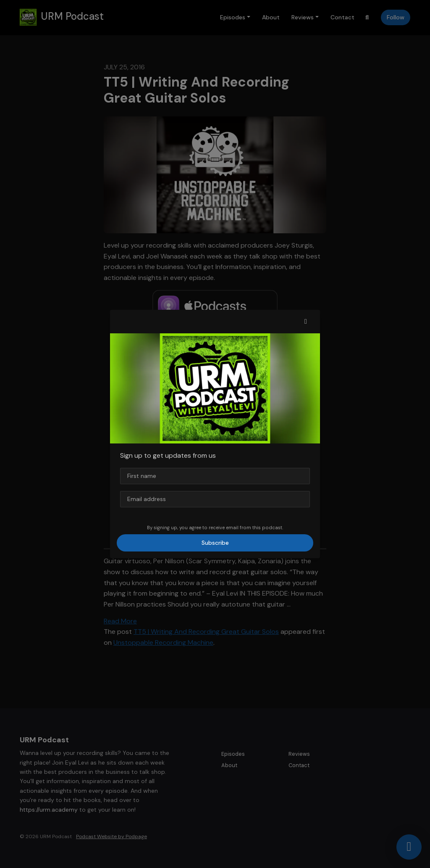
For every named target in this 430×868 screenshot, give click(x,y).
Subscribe (215, 543)
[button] (306, 322)
